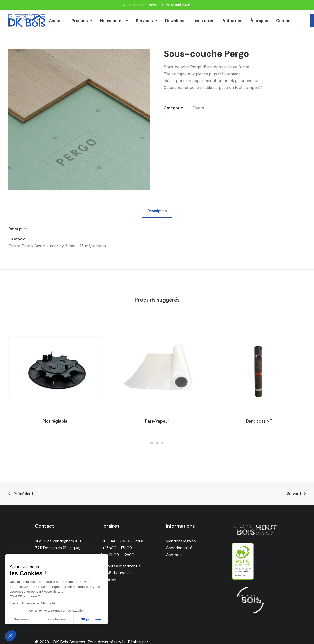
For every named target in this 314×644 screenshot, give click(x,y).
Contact (284, 21)
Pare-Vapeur (157, 421)
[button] (10, 636)
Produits (82, 21)
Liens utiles (203, 21)
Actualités (232, 21)
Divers (198, 108)
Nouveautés (114, 21)
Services (146, 21)
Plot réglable (55, 421)
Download (175, 21)
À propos (259, 21)
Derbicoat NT (259, 421)
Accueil (56, 21)
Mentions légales (181, 541)
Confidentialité (179, 548)
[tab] (157, 213)
